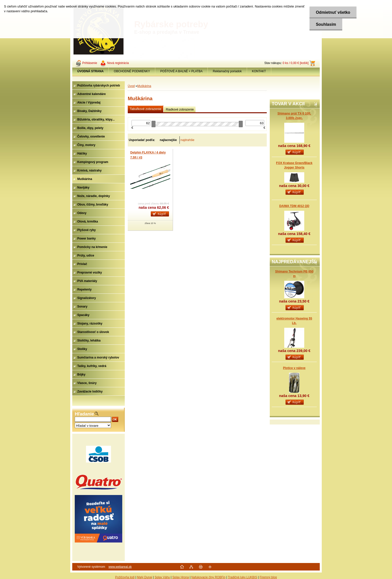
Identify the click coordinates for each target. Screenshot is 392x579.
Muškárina (144, 86)
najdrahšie (187, 140)
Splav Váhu (162, 577)
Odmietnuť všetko (333, 12)
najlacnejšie (168, 140)
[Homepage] (90, 71)
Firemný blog (268, 577)
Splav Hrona (180, 577)
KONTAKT (259, 71)
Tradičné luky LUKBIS (242, 577)
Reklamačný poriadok (227, 71)
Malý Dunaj (144, 577)
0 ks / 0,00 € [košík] (296, 63)
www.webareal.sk (120, 567)
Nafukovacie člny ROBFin (208, 577)
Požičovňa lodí (125, 577)
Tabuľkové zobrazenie (145, 109)
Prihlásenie (90, 63)
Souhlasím (326, 24)
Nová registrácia (118, 63)
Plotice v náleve (294, 368)
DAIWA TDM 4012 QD (294, 206)
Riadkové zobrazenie (180, 109)
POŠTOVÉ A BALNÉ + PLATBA (181, 71)
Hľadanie (84, 414)
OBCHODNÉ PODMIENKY (132, 71)
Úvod (131, 86)
